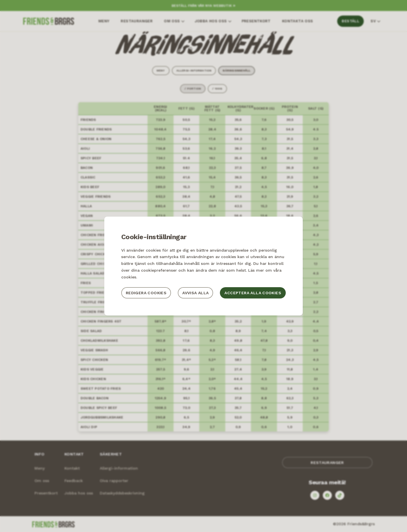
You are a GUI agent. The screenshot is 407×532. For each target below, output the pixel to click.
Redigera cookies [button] (146, 293)
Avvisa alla (195, 293)
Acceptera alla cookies (253, 293)
